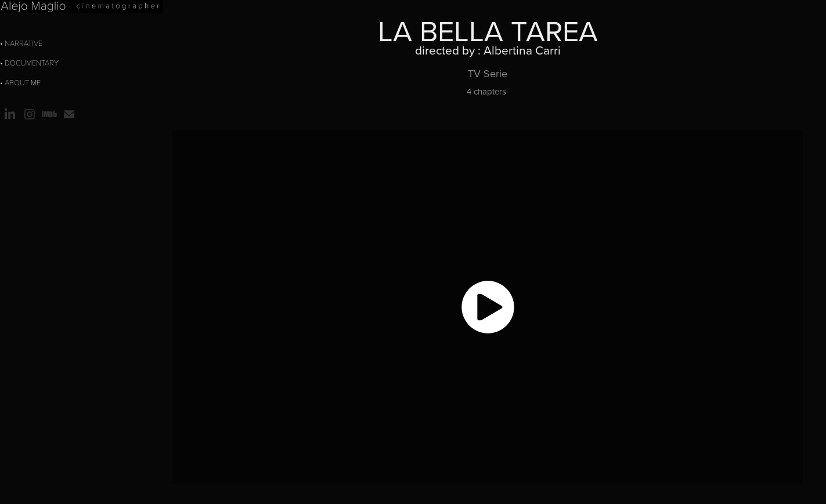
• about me (20, 82)
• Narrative (21, 43)
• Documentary (29, 63)
